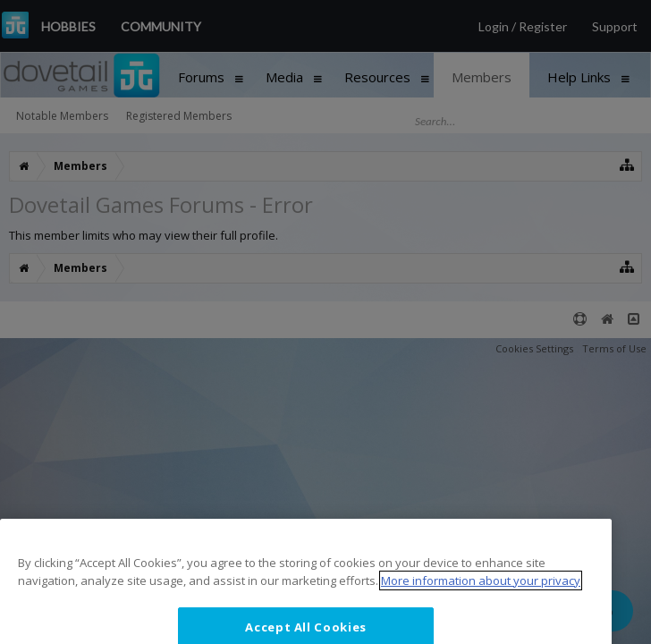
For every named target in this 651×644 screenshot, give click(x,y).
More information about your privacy (481, 602)
